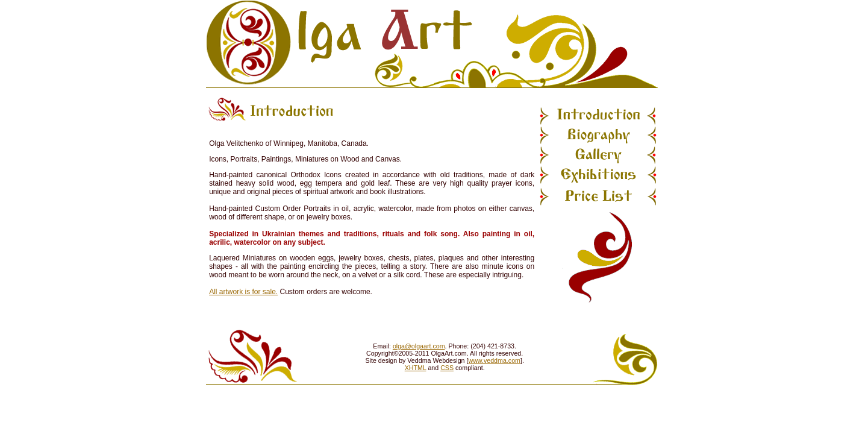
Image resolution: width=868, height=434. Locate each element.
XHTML (416, 368)
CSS (447, 368)
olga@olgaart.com (419, 346)
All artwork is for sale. (243, 292)
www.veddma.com (494, 360)
